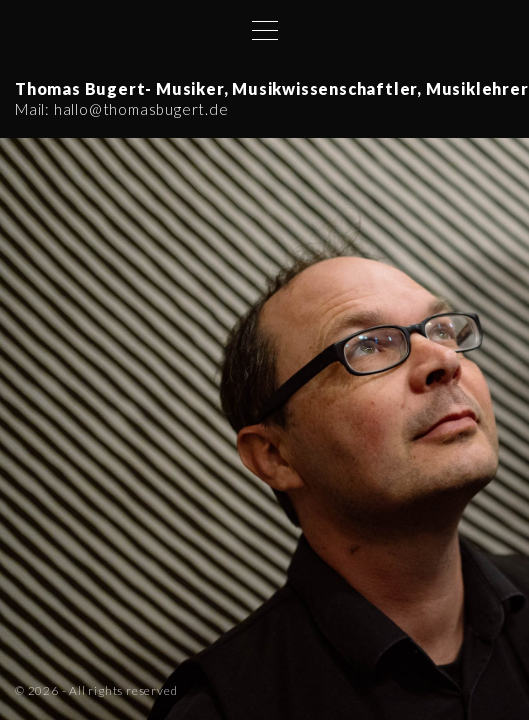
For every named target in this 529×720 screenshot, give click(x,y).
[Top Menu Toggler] (265, 30)
